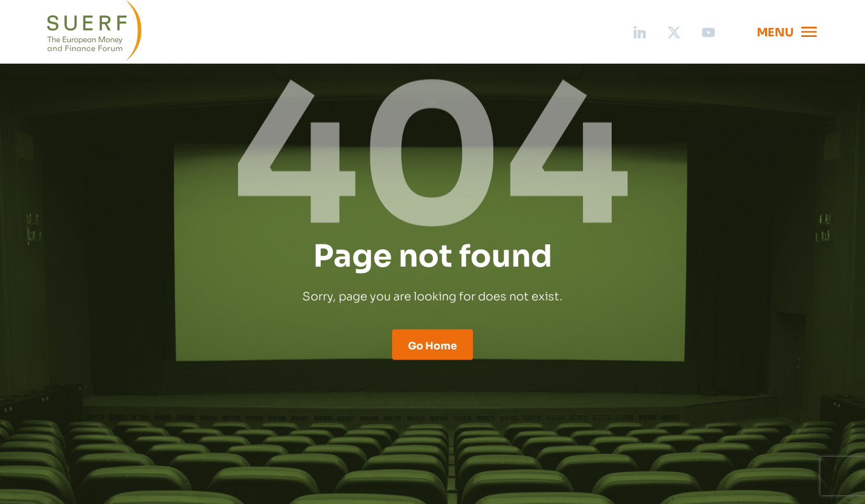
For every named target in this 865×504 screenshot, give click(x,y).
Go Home (432, 345)
